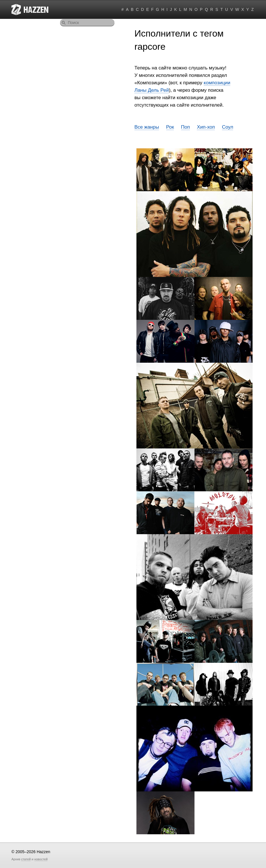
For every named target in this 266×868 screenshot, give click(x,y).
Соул (228, 127)
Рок (170, 127)
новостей (41, 859)
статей (26, 859)
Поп (185, 127)
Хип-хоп (206, 127)
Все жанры (147, 127)
